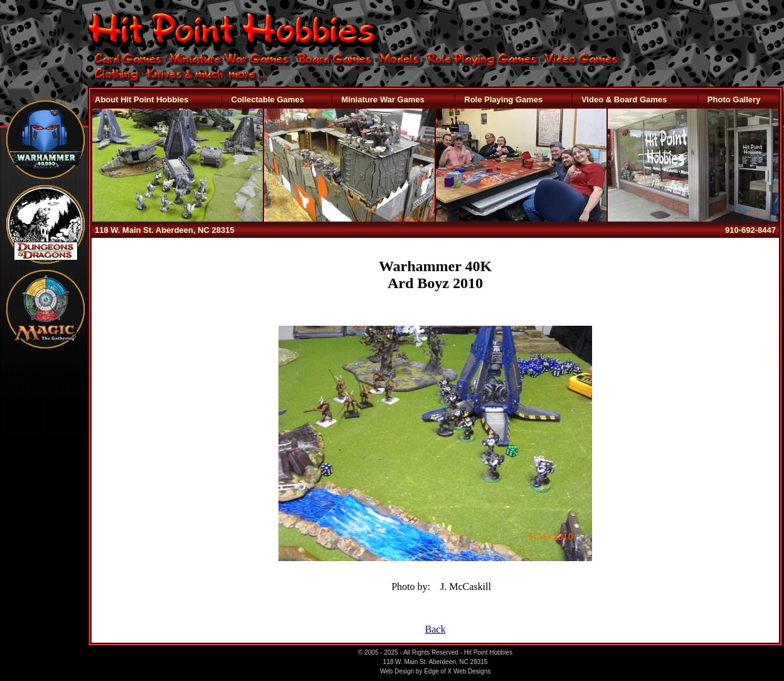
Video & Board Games (624, 99)
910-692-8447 (750, 230)
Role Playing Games (503, 99)
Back (436, 629)
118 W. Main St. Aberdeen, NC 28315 (165, 230)
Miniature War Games (383, 99)
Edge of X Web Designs (457, 671)
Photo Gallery (734, 99)
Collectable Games (268, 99)
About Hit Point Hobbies (141, 99)
